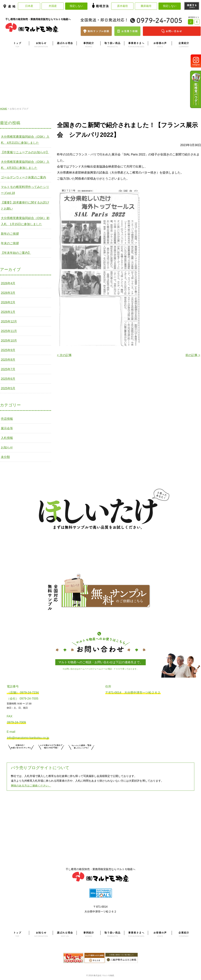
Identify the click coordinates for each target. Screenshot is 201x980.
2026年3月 (8, 293)
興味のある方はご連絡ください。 (31, 786)
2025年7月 (8, 369)
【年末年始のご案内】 (16, 253)
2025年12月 (9, 321)
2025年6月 (8, 379)
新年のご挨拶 (10, 234)
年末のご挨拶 (10, 243)
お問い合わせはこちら (81, 754)
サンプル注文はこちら (21, 754)
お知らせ (7, 447)
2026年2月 (8, 302)
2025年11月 (9, 331)
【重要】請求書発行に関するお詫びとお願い (25, 206)
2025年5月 (8, 388)
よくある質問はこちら (100, 807)
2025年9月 (8, 350)
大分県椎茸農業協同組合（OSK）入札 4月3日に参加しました (25, 165)
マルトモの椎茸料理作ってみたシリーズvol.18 (25, 190)
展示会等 (7, 428)
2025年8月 (8, 360)
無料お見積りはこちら (51, 754)
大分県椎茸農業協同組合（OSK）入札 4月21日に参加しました (25, 140)
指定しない (76, 6)
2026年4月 (8, 283)
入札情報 (7, 438)
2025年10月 (9, 341)
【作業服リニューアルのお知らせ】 (25, 152)
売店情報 (7, 419)
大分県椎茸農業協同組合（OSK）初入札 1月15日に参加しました (25, 221)
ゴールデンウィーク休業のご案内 (23, 177)
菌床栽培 (146, 6)
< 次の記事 (64, 355)
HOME (4, 109)
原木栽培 (122, 6)
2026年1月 (8, 312)
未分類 (5, 457)
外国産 (53, 6)
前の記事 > (193, 355)
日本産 (29, 6)
